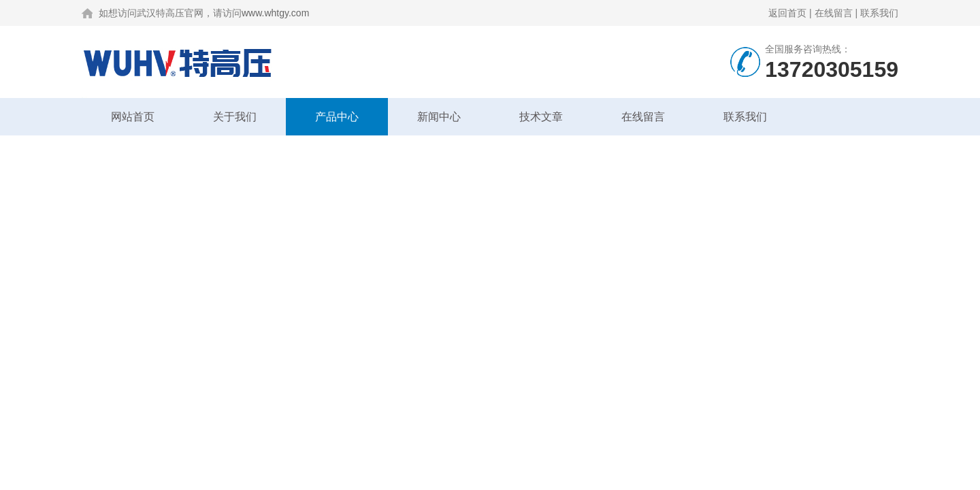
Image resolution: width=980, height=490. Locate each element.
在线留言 (834, 13)
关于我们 (235, 117)
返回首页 (787, 13)
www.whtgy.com (275, 13)
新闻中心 (439, 117)
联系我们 (879, 13)
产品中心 (337, 117)
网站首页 (133, 117)
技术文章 (541, 117)
